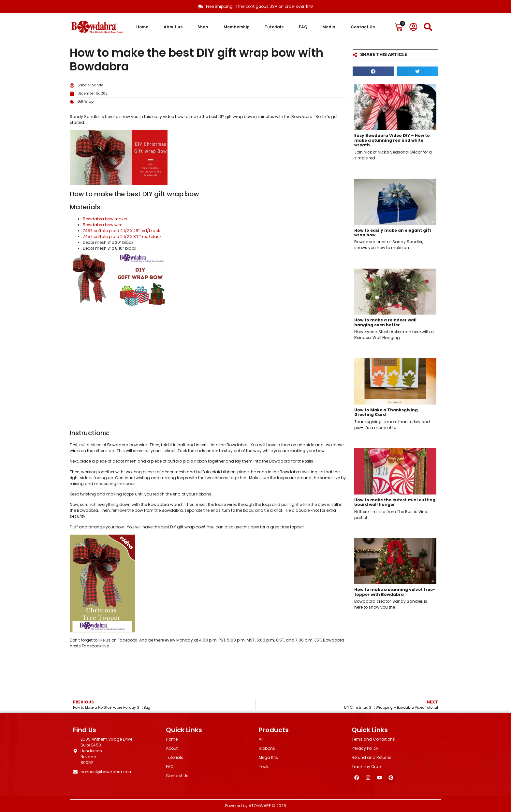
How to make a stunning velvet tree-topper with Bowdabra (395, 592)
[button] (373, 71)
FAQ (303, 27)
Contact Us (363, 27)
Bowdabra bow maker (105, 219)
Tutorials (274, 27)
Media (329, 27)
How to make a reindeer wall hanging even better (385, 322)
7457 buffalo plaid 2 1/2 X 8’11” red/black (122, 236)
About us (173, 27)
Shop (203, 27)
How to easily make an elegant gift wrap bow (393, 233)
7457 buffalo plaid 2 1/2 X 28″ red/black (121, 231)
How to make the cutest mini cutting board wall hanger (395, 502)
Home (142, 27)
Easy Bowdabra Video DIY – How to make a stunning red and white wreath (392, 140)
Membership (237, 27)
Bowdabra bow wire (102, 225)
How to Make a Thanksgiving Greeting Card (386, 412)
